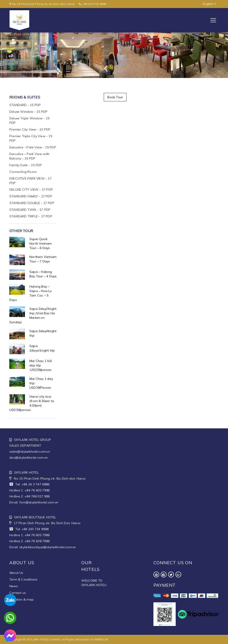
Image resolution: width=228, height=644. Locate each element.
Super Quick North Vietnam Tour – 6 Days (41, 243)
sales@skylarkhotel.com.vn (30, 452)
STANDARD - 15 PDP (25, 105)
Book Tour (115, 97)
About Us (16, 573)
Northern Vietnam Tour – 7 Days (43, 259)
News (14, 586)
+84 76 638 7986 (37, 541)
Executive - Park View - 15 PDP (33, 147)
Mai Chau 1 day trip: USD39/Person (41, 383)
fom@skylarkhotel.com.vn (39, 502)
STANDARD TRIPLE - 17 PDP (31, 216)
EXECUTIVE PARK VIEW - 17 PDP (31, 181)
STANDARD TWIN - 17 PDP (30, 210)
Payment (165, 585)
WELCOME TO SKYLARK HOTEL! (94, 583)
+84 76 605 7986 (37, 490)
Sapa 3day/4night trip (43, 333)
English (209, 4)
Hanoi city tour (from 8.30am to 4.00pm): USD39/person (32, 403)
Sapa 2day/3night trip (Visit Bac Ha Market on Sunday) (33, 315)
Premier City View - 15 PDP (30, 129)
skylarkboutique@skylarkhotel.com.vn (48, 547)
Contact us (18, 593)
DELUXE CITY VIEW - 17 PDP (31, 190)
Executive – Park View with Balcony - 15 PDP (29, 156)
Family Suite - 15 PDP (26, 165)
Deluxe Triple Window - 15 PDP (29, 121)
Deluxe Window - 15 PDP (28, 112)
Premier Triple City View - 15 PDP (31, 138)
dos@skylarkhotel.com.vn (28, 458)
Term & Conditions (23, 579)
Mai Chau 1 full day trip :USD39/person (41, 365)
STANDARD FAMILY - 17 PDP (31, 196)
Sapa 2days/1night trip (42, 348)
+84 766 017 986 (37, 496)
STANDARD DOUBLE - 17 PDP (32, 203)
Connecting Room (23, 172)
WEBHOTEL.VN (119, 639)
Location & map (21, 599)
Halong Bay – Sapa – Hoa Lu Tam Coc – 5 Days (31, 293)
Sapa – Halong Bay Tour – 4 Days (43, 274)
